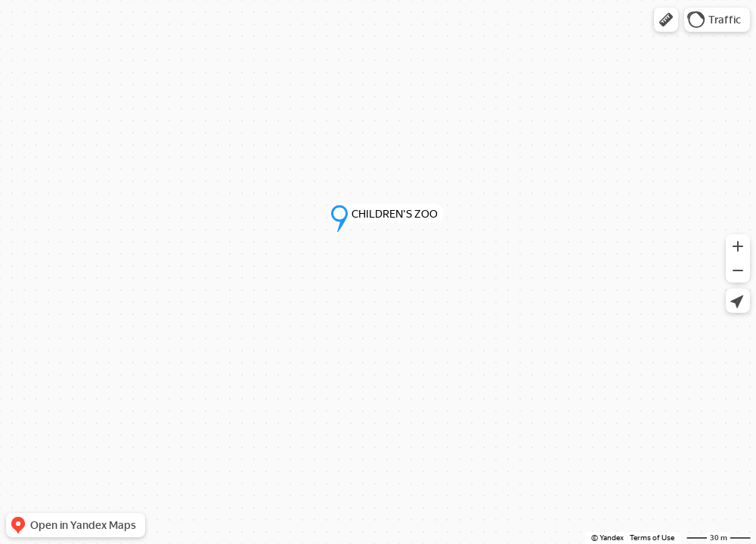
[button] (666, 20)
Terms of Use (652, 538)
